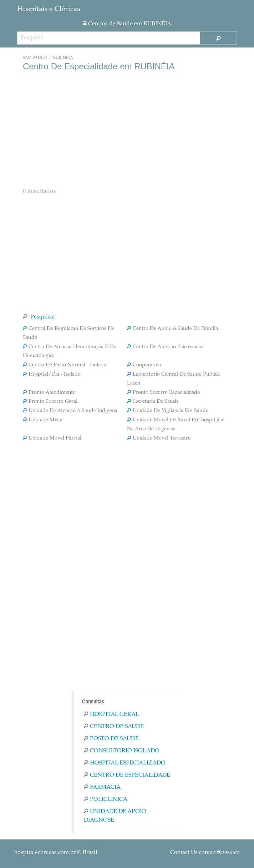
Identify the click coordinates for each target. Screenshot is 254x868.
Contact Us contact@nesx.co (205, 853)
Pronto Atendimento (49, 393)
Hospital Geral (111, 714)
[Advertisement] (127, 129)
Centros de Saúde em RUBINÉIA (127, 24)
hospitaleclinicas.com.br (45, 853)
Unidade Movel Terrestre (159, 438)
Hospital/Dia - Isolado (52, 375)
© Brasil (56, 853)
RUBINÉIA (63, 58)
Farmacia (102, 787)
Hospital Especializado (125, 763)
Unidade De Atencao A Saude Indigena (70, 411)
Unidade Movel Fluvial (52, 438)
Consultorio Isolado (122, 751)
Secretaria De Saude (153, 402)
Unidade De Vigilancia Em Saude (168, 411)
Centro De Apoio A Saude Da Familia (172, 329)
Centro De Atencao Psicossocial (165, 347)
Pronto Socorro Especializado (164, 393)
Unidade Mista (43, 420)
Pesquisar (39, 317)
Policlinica (106, 799)
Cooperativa (144, 365)
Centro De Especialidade (127, 775)
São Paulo (35, 58)
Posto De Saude (111, 739)
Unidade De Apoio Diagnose (115, 816)
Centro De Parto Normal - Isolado (65, 365)
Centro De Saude (114, 727)
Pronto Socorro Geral (50, 402)
